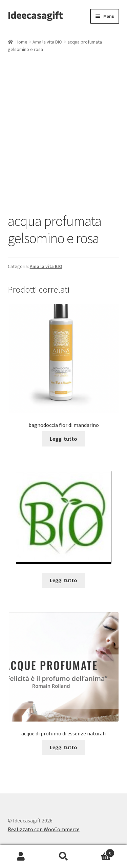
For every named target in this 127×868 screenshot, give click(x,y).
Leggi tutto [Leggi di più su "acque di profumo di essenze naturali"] (63, 747)
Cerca (63, 857)
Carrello (100, 852)
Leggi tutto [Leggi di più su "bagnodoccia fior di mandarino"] (63, 439)
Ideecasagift (35, 15)
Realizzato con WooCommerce (44, 829)
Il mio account (21, 857)
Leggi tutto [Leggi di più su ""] (63, 580)
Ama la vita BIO (47, 42)
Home (22, 42)
